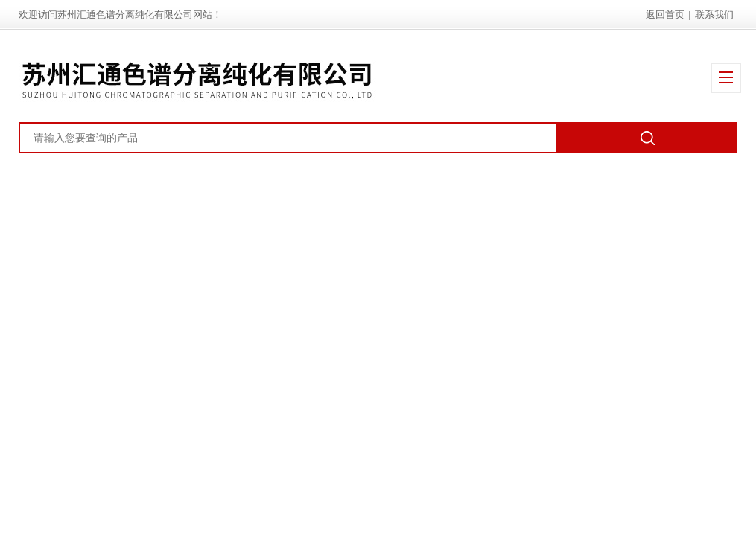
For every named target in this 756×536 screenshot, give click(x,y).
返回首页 (665, 15)
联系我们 (714, 15)
